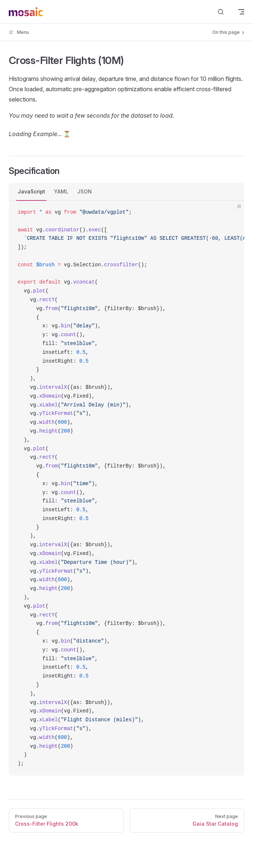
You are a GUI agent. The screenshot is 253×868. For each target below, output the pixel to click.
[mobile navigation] (241, 12)
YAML (61, 191)
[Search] (221, 12)
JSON (84, 191)
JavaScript (31, 191)
